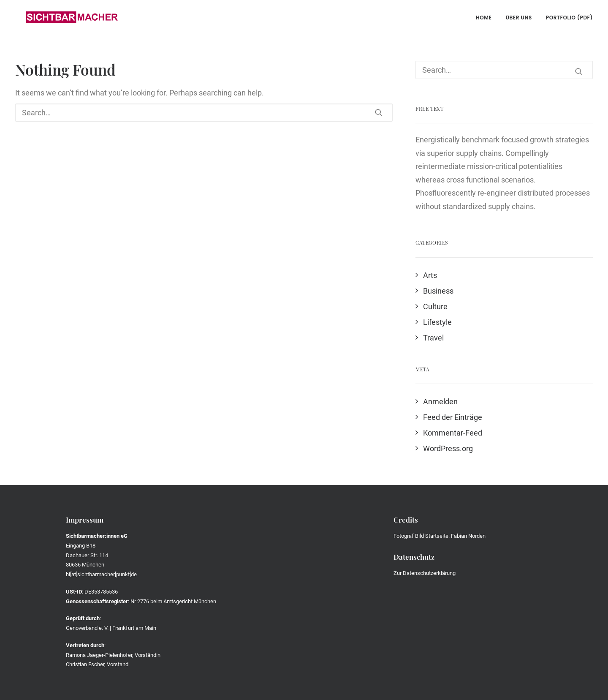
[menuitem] (487, 18)
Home (484, 18)
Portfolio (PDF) (569, 18)
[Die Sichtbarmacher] (61, 18)
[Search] (204, 113)
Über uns (519, 18)
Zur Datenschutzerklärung (425, 573)
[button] (379, 112)
